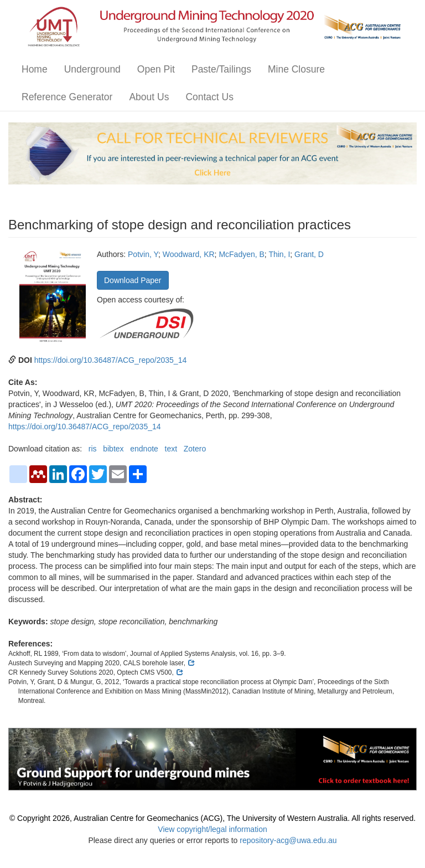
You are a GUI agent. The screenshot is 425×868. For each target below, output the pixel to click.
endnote (144, 449)
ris (93, 449)
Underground (92, 69)
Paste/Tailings (221, 69)
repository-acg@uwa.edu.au (288, 840)
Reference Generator (67, 97)
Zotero (195, 449)
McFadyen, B (241, 254)
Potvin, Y (143, 254)
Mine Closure (296, 69)
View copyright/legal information (212, 829)
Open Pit (156, 69)
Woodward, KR (189, 254)
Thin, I (279, 254)
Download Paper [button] (133, 280)
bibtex (113, 449)
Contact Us (209, 97)
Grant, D (309, 254)
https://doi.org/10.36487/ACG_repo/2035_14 (111, 360)
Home (35, 69)
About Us (149, 97)
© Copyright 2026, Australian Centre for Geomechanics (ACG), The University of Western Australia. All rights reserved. (212, 818)
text (171, 449)
